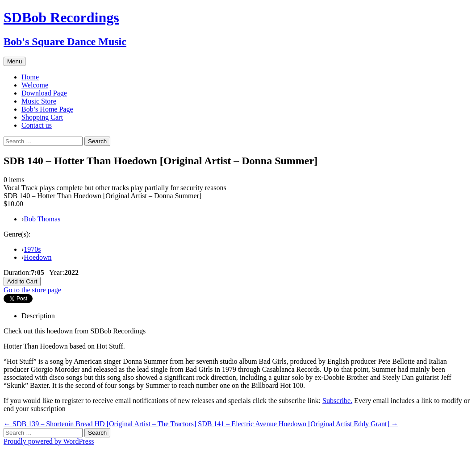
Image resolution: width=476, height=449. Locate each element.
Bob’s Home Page (47, 109)
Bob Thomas (42, 219)
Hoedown (38, 257)
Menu (15, 61)
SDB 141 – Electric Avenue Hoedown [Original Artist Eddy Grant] (298, 424)
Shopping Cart (42, 117)
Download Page (44, 93)
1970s (32, 249)
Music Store (39, 101)
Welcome (35, 85)
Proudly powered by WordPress (49, 441)
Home (30, 77)
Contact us (37, 125)
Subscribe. (337, 401)
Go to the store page (32, 290)
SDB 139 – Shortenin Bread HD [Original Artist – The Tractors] (100, 424)
